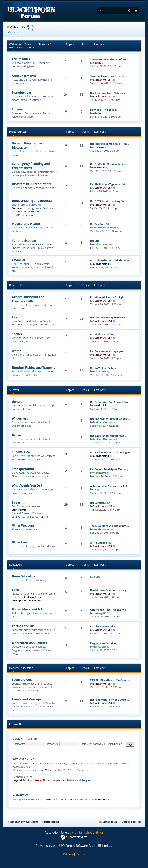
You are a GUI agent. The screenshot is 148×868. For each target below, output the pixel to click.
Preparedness (18, 132)
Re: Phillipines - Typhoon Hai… (109, 184)
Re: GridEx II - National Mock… (109, 164)
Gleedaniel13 (101, 264)
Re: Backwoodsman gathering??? (110, 452)
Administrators (32, 780)
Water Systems (44, 208)
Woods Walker (102, 529)
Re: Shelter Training (102, 334)
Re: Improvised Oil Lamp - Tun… (110, 144)
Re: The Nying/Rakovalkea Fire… (110, 419)
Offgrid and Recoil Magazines (108, 610)
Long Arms (18, 517)
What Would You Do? (27, 486)
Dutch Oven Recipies (103, 626)
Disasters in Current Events (31, 184)
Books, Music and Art (27, 609)
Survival (14, 390)
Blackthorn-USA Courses (29, 643)
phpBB (58, 846)
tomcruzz (99, 147)
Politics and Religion (79, 780)
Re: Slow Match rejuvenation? (108, 318)
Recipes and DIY (23, 626)
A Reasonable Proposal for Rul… (110, 486)
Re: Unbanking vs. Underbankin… (111, 260)
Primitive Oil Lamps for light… (108, 297)
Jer (95, 489)
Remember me (115, 744)
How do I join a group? (104, 110)
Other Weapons (23, 525)
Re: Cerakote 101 (100, 503)
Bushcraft (15, 285)
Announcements (24, 76)
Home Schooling (23, 576)
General (17, 402)
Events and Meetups (26, 699)
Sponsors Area (22, 680)
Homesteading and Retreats (32, 201)
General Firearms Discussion (28, 513)
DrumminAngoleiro (105, 228)
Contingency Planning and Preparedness (31, 166)
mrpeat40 (104, 799)
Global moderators (54, 780)
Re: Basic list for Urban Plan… (108, 436)
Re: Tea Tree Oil (100, 224)
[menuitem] (30, 26)
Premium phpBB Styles (87, 833)
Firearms (18, 502)
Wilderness (20, 418)
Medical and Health (26, 224)
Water (16, 351)
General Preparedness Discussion (28, 145)
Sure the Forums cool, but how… (110, 76)
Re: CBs (95, 241)
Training (43, 517)
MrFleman (99, 167)
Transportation (23, 469)
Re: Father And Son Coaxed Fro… (110, 402)
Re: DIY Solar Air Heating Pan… (109, 201)
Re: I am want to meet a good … (109, 700)
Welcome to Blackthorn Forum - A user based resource (30, 46)
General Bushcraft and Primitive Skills (28, 299)
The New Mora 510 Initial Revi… (109, 526)
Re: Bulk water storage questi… (109, 351)
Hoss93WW (100, 371)
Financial (18, 260)
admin (97, 63)
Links (16, 590)
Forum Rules (21, 59)
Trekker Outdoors (104, 244)
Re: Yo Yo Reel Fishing (103, 368)
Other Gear (20, 542)
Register (31, 739)
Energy (31, 208)
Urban (16, 435)
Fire (14, 317)
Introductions (22, 93)
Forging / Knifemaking (104, 643)
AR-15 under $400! (101, 543)
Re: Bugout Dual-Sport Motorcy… (110, 469)
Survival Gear (21, 452)
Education (15, 564)
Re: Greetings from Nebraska (108, 93)
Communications (24, 240)
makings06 (100, 473)
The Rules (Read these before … (109, 59)
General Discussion (21, 668)
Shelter (17, 334)
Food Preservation (22, 215)
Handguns (31, 517)
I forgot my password (92, 744)
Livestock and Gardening (26, 211)
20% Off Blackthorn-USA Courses (110, 680)
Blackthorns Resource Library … (110, 590)
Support (18, 109)
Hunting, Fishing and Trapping (33, 368)
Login (19, 739)
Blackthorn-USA (103, 80)
